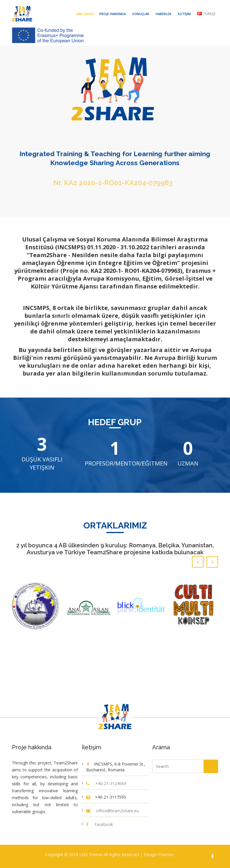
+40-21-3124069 (111, 783)
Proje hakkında (113, 14)
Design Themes (159, 855)
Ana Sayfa (85, 14)
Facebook (104, 824)
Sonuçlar (141, 14)
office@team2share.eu (117, 811)
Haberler (163, 14)
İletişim (184, 14)
